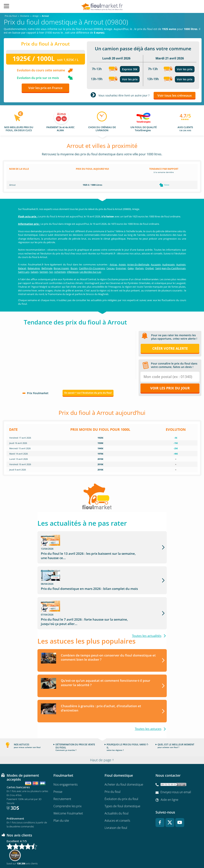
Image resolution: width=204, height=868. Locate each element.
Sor (51, 272)
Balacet (22, 268)
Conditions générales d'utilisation (72, 854)
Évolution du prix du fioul (121, 774)
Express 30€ (130, 69)
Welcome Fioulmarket (68, 789)
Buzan (74, 268)
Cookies (147, 854)
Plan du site (61, 796)
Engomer (121, 268)
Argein (122, 264)
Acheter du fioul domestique (124, 760)
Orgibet (150, 268)
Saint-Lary (24, 272)
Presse (58, 767)
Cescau (110, 268)
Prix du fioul (113, 767)
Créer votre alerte (170, 348)
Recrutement (62, 774)
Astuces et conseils (117, 796)
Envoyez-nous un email (176, 768)
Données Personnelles (127, 854)
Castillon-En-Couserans (92, 268)
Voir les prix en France (45, 88)
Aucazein (156, 264)
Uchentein (60, 272)
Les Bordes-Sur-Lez (90, 272)
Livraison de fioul (116, 803)
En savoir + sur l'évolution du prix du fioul (88, 393)
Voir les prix (130, 79)
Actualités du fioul (117, 789)
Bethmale (47, 268)
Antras (113, 264)
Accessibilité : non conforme (170, 854)
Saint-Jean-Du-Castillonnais (170, 268)
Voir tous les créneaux (175, 95)
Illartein (139, 268)
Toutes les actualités (147, 611)
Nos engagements (65, 760)
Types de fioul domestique (122, 782)
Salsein (35, 272)
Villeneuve (73, 272)
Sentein (44, 272)
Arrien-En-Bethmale (138, 264)
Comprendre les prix (67, 782)
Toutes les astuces (148, 704)
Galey (131, 268)
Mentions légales (102, 854)
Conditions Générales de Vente (36, 854)
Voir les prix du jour (170, 388)
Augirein (181, 264)
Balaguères (34, 268)
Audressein (168, 264)
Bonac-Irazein (61, 268)
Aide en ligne (169, 775)
